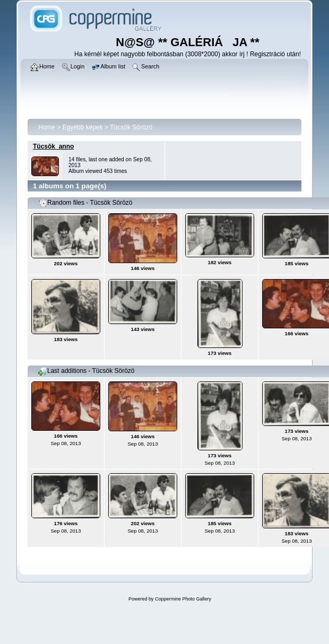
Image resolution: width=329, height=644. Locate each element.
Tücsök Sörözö (131, 127)
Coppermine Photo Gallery (183, 599)
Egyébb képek (83, 127)
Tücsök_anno (53, 146)
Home (47, 127)
